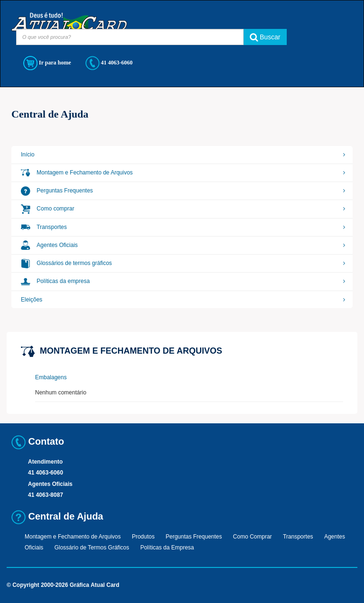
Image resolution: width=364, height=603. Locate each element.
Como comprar (48, 209)
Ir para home (47, 63)
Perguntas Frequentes (57, 191)
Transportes (44, 227)
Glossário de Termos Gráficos (92, 548)
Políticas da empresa (55, 281)
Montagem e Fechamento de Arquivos (77, 173)
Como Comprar (253, 537)
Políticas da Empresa (167, 548)
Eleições (32, 300)
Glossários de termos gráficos (66, 263)
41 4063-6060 (109, 63)
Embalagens (51, 377)
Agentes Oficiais (49, 245)
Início (28, 155)
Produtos (143, 537)
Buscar (265, 37)
